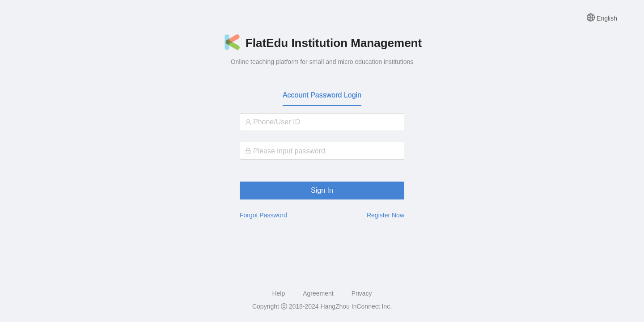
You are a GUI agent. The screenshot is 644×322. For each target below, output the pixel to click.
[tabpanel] (322, 137)
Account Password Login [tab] (322, 95)
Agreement (318, 293)
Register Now (386, 215)
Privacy (362, 293)
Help (278, 293)
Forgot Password (263, 215)
